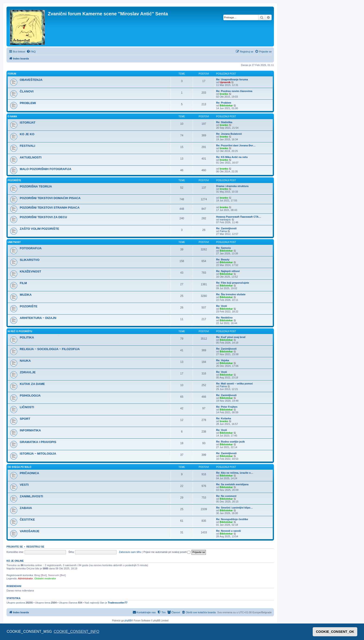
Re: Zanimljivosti (226, 228)
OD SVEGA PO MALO (19, 467)
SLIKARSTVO (30, 260)
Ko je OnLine (15, 561)
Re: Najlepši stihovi (228, 271)
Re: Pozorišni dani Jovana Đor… (236, 145)
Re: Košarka (224, 418)
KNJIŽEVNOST (30, 271)
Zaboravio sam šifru (130, 552)
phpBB (128, 621)
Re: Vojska (223, 360)
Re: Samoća (223, 248)
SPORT (25, 419)
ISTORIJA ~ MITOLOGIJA (38, 454)
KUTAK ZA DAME (32, 384)
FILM (23, 283)
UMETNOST (14, 242)
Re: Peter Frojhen (227, 407)
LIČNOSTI (27, 407)
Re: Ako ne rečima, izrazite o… (235, 473)
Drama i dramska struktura (232, 186)
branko (224, 94)
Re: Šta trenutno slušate (231, 294)
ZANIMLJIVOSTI (31, 496)
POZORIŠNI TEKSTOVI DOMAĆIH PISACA (50, 198)
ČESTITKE (27, 520)
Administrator (25, 578)
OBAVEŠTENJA (31, 80)
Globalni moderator (45, 578)
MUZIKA (26, 295)
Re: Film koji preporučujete (233, 283)
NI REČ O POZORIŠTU (20, 331)
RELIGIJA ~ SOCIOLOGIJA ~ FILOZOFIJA (50, 349)
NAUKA (25, 361)
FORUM (12, 74)
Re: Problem (224, 103)
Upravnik (225, 82)
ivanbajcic (225, 220)
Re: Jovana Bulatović (229, 134)
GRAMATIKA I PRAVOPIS (38, 442)
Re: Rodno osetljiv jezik (230, 442)
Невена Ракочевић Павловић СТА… (239, 217)
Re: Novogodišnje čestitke (232, 519)
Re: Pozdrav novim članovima (234, 91)
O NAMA (12, 117)
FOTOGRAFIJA (31, 248)
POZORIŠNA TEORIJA (36, 186)
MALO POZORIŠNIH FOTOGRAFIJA (45, 169)
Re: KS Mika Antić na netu (232, 157)
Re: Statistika (224, 122)
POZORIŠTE (14, 180)
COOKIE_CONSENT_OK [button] (335, 632)
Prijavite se (15, 547)
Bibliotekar (226, 105)
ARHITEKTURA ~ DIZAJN (38, 318)
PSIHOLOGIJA (30, 395)
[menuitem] (31, 52)
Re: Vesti (221, 306)
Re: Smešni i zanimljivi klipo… (234, 508)
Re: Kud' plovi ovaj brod (231, 337)
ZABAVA (26, 508)
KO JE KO (27, 134)
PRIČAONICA (29, 473)
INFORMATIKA (30, 430)
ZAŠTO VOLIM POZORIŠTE (39, 229)
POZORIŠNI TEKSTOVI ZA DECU (43, 217)
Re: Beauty (223, 259)
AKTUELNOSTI (31, 157)
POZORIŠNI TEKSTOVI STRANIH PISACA (50, 208)
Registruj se (35, 547)
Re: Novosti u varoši (228, 531)
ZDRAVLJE (28, 372)
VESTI (24, 485)
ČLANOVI (27, 91)
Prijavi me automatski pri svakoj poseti (167, 552)
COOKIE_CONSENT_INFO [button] (76, 632)
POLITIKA (27, 337)
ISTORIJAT (28, 123)
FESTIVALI (27, 146)
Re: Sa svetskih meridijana (232, 484)
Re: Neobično (224, 318)
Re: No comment (226, 496)
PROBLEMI (28, 103)
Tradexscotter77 (118, 603)
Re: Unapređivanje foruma (232, 79)
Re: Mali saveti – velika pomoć (234, 384)
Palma (223, 231)
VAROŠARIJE (30, 531)
